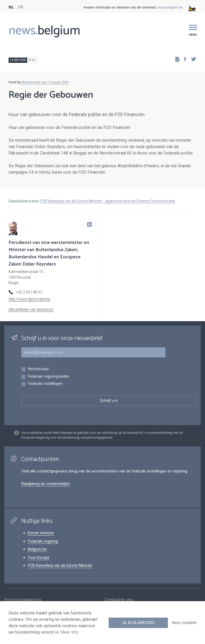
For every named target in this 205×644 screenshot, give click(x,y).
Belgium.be (37, 549)
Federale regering (43, 541)
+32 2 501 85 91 (29, 292)
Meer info (69, 632)
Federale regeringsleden (48, 377)
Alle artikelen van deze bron (31, 309)
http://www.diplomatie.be (29, 299)
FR (21, 7)
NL (11, 7)
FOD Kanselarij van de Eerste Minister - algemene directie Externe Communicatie (108, 201)
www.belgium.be (170, 7)
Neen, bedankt (184, 623)
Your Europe (39, 557)
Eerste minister (41, 533)
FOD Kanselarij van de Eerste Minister (60, 565)
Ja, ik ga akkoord (138, 623)
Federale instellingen (45, 384)
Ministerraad (38, 369)
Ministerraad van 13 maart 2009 (45, 82)
